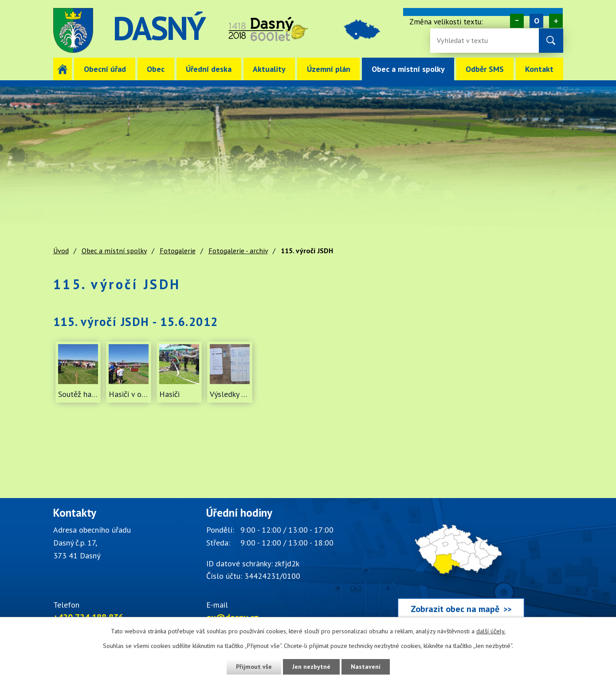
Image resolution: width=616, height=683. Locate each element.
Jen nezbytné (311, 667)
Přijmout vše (254, 667)
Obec (156, 69)
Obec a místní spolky (408, 69)
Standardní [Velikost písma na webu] (536, 21)
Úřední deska (209, 69)
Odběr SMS (485, 69)
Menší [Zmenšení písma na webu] (517, 21)
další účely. (491, 631)
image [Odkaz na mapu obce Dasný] (363, 30)
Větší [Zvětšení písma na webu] (556, 21)
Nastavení (366, 667)
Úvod (63, 69)
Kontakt (539, 69)
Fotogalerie (178, 251)
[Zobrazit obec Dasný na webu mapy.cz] (461, 565)
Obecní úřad (105, 69)
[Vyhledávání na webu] (466, 41)
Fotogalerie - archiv (238, 251)
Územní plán (329, 69)
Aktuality (269, 69)
